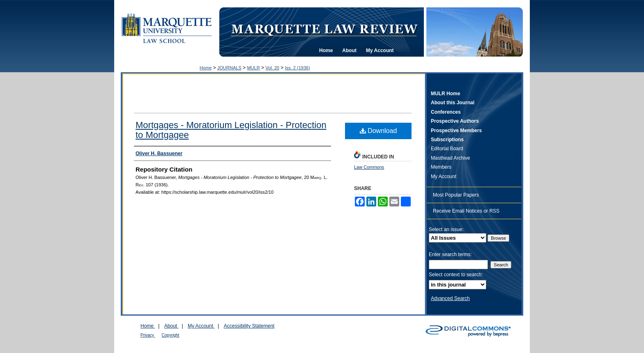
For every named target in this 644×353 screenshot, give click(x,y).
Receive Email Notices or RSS (466, 211)
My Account (444, 176)
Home (206, 68)
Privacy (148, 335)
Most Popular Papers (456, 195)
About (171, 326)
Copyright (171, 335)
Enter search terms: (450, 254)
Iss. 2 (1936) (298, 68)
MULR (253, 68)
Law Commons (369, 167)
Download (378, 131)
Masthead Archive (450, 158)
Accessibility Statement (249, 326)
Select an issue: (446, 229)
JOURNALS (229, 68)
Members (441, 167)
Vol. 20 (272, 68)
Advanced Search (450, 298)
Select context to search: (456, 275)
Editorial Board (447, 149)
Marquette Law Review (324, 28)
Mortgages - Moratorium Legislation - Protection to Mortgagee (231, 130)
